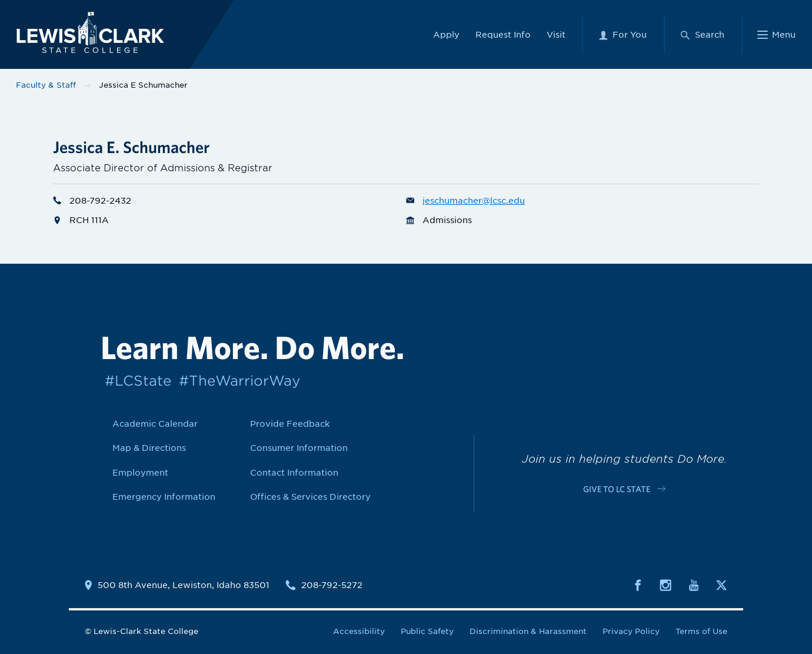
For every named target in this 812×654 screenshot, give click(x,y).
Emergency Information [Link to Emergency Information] (164, 497)
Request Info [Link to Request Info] (503, 34)
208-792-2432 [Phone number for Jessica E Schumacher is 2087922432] (92, 200)
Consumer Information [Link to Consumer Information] (299, 448)
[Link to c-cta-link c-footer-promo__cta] (624, 488)
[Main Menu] (776, 34)
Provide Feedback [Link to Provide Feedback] (290, 424)
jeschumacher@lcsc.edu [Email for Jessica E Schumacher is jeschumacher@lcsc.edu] (465, 200)
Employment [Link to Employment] (140, 472)
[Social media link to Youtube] (694, 584)
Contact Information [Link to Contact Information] (294, 472)
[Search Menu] (702, 34)
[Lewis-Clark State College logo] (87, 31)
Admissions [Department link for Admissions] (439, 220)
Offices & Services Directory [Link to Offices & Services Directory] (310, 497)
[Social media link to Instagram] (665, 584)
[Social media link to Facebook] (638, 584)
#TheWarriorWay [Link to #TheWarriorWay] (239, 381)
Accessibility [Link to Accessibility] (359, 631)
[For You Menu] (622, 34)
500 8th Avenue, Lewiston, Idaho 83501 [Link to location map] (184, 585)
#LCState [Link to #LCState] (138, 381)
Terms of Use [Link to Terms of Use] (701, 631)
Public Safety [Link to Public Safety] (427, 631)
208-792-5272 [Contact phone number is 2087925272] (332, 585)
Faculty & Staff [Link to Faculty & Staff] (46, 85)
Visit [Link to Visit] (556, 34)
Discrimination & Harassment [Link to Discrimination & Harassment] (528, 631)
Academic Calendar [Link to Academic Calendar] (155, 424)
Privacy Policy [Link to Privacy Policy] (631, 631)
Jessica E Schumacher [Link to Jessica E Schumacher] (143, 85)
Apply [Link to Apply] (446, 34)
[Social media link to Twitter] (721, 584)
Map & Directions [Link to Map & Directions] (149, 448)
